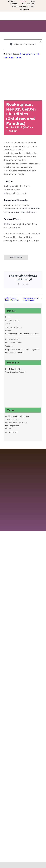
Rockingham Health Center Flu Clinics (22, 334)
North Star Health (13, 369)
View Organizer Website (16, 372)
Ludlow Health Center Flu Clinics (12, 299)
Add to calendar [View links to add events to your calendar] (16, 257)
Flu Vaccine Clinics (13, 343)
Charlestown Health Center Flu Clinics (30, 299)
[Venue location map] (23, 392)
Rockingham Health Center (17, 416)
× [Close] (41, 41)
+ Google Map (13, 426)
